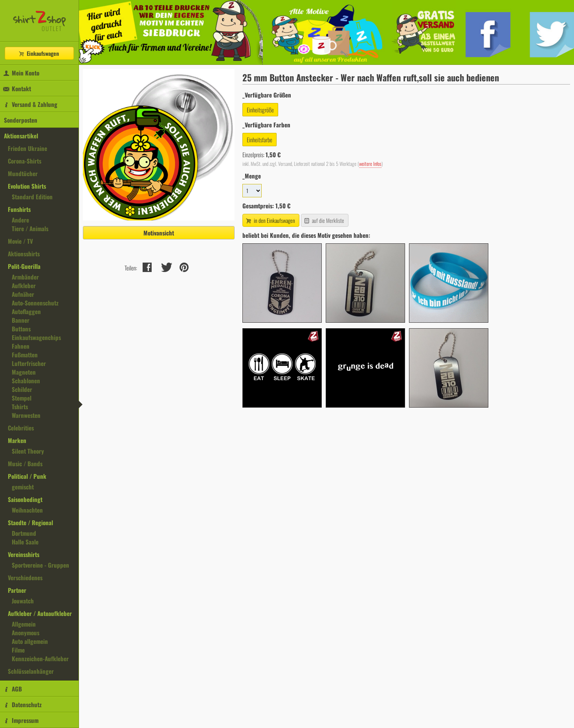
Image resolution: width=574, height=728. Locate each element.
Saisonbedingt (25, 499)
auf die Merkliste (324, 220)
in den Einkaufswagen (270, 220)
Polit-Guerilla (24, 266)
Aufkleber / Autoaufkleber (40, 613)
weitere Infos (370, 164)
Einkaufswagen (39, 53)
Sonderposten (21, 120)
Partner (17, 590)
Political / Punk (27, 476)
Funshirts (19, 209)
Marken (17, 440)
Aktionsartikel (21, 136)
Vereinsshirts (24, 554)
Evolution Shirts (27, 186)
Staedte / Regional (30, 522)
